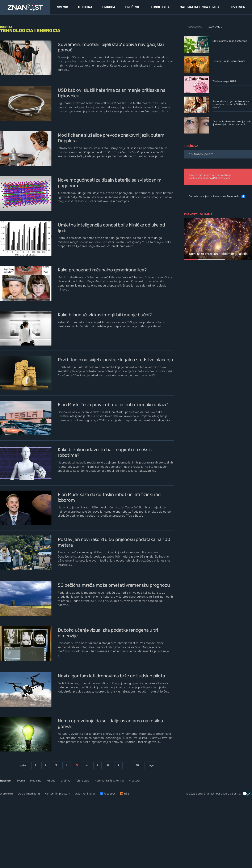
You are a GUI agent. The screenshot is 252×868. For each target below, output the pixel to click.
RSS (127, 794)
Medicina (36, 781)
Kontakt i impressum (57, 794)
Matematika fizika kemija (109, 781)
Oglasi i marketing (29, 794)
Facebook (109, 794)
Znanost (209, 794)
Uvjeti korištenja (85, 794)
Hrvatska (134, 781)
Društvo (65, 781)
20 (137, 765)
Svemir (21, 781)
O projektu (6, 794)
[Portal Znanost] (25, 7)
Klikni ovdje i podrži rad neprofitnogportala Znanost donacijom (210, 177)
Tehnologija (82, 781)
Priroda (51, 781)
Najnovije (215, 27)
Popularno (194, 27)
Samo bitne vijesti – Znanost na (215, 196)
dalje (151, 765)
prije (23, 765)
